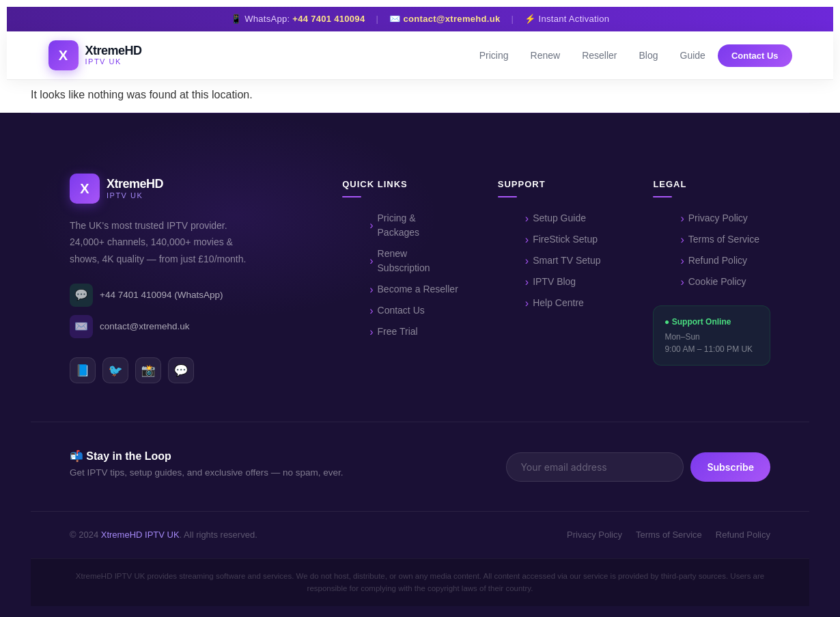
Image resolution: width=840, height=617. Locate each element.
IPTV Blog (554, 282)
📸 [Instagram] (148, 371)
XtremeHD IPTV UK (140, 535)
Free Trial (398, 331)
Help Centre (558, 303)
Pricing (494, 55)
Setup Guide (559, 218)
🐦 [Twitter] (115, 371)
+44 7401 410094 (328, 19)
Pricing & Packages (398, 225)
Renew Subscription (404, 261)
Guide (693, 55)
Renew (546, 55)
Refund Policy (718, 260)
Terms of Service (724, 239)
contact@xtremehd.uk (452, 19)
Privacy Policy (718, 218)
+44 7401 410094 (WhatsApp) (146, 295)
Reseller (599, 55)
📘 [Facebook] (82, 371)
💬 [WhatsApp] (181, 371)
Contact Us (755, 56)
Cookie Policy (717, 282)
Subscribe (730, 467)
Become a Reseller (418, 289)
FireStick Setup (565, 239)
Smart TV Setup (566, 260)
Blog (648, 55)
